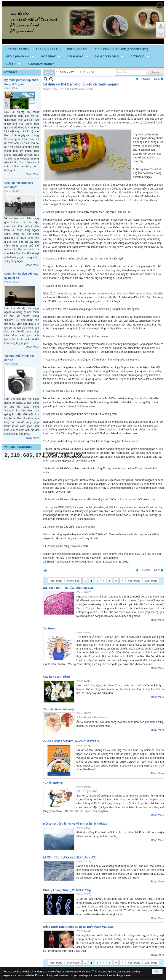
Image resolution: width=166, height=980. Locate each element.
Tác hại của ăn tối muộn (59, 709)
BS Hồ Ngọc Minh (87, 791)
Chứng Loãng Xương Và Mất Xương (67, 890)
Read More (32, 174)
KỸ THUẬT (11, 73)
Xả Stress (50, 628)
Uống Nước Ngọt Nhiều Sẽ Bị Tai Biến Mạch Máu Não (78, 927)
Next (157, 79)
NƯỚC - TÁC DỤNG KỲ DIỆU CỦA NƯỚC (70, 857)
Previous (145, 79)
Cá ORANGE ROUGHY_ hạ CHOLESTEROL (72, 741)
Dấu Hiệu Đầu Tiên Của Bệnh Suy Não (69, 588)
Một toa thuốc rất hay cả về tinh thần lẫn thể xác (75, 824)
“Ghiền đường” (53, 783)
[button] (20, 56)
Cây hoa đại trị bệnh (57, 677)
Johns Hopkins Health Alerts (93, 718)
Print (45, 570)
